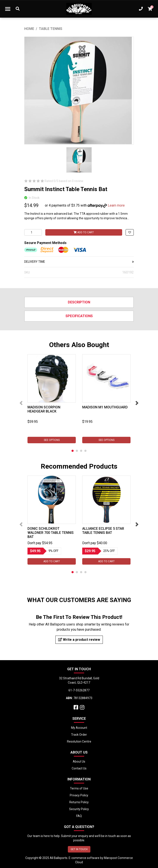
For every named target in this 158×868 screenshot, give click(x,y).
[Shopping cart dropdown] (150, 9)
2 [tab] (77, 451)
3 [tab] (81, 451)
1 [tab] (73, 451)
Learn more (116, 205)
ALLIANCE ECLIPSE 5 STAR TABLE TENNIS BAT (103, 531)
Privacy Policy (79, 795)
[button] (130, 232)
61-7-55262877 (79, 690)
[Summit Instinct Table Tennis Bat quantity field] (33, 232)
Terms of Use (79, 788)
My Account (79, 728)
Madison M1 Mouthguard (105, 407)
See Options (52, 440)
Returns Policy (79, 802)
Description (79, 302)
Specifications (79, 316)
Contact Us (79, 768)
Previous (21, 403)
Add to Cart (84, 232)
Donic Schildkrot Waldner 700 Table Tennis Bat (51, 533)
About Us (79, 761)
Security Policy (79, 809)
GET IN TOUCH (79, 849)
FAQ (79, 816)
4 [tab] (85, 451)
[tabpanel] (52, 399)
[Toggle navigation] (8, 9)
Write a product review (79, 640)
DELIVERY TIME (79, 262)
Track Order (79, 735)
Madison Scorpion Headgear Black (44, 409)
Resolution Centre (79, 741)
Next (137, 403)
